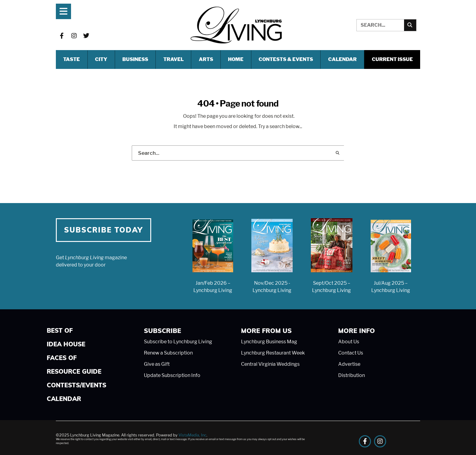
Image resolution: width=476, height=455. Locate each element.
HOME (236, 59)
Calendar (342, 59)
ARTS (206, 59)
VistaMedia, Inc (192, 435)
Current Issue (392, 59)
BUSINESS (135, 59)
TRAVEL (173, 59)
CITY (101, 59)
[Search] (410, 25)
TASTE (71, 59)
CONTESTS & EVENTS (286, 59)
